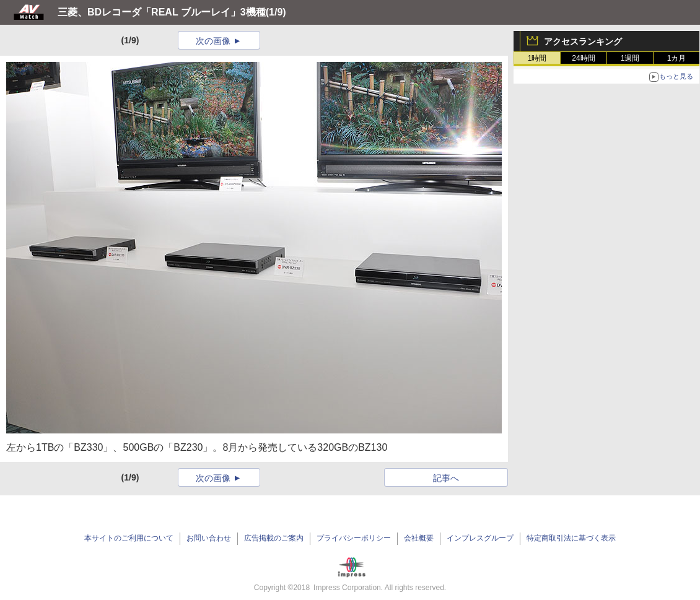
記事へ (446, 478)
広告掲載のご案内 (274, 538)
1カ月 (677, 58)
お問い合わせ (209, 538)
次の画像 (213, 41)
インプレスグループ (480, 538)
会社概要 (419, 538)
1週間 (630, 58)
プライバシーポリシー (354, 538)
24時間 (583, 58)
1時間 (537, 58)
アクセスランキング (583, 41)
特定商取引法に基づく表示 (571, 538)
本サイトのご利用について (129, 538)
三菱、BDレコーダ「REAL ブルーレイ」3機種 (162, 12)
